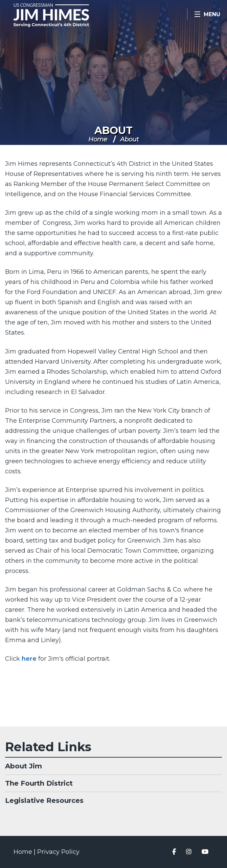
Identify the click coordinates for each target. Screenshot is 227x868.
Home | (25, 852)
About (113, 130)
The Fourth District (39, 783)
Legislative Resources (44, 800)
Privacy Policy (58, 852)
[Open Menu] (207, 14)
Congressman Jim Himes (61, 15)
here (29, 659)
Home (98, 139)
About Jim (24, 766)
